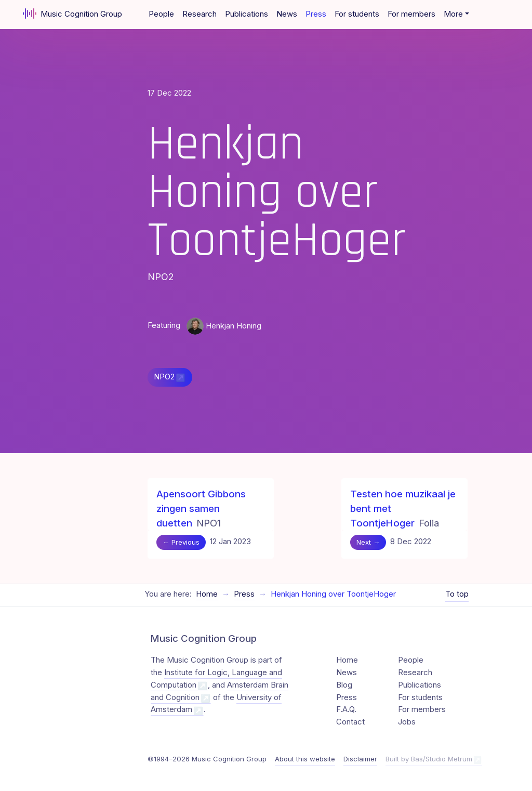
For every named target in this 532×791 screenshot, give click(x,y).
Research (199, 14)
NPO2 (164, 377)
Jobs (407, 722)
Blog (344, 685)
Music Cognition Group (72, 14)
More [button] (453, 14)
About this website (305, 759)
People (161, 14)
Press (316, 14)
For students (357, 14)
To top (457, 594)
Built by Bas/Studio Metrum (429, 759)
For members (411, 14)
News (287, 14)
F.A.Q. (346, 709)
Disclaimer (360, 759)
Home (207, 594)
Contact (350, 722)
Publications (247, 14)
